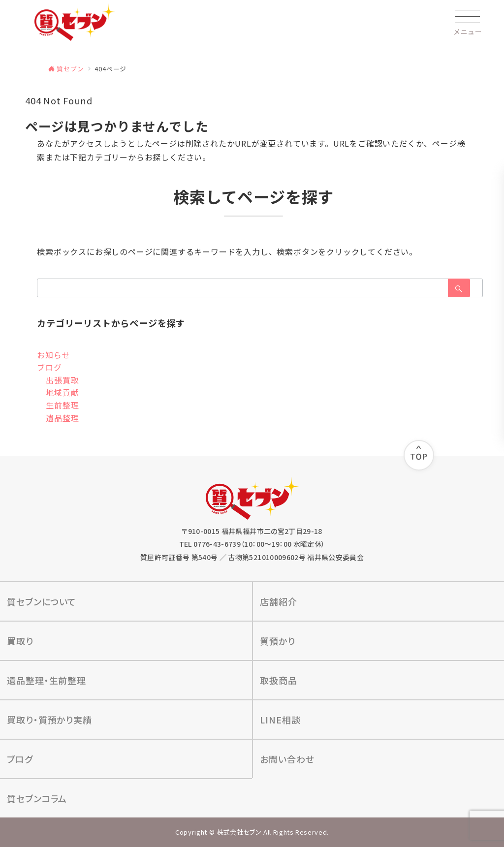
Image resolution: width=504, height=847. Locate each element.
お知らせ (53, 355)
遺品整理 (62, 418)
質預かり (278, 641)
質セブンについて (42, 601)
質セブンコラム (37, 798)
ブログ (49, 367)
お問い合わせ (287, 759)
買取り (20, 641)
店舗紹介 (279, 601)
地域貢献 (62, 392)
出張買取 (62, 380)
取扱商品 (279, 680)
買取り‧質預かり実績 (49, 720)
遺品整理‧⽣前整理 (47, 680)
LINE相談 (280, 720)
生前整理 (62, 405)
